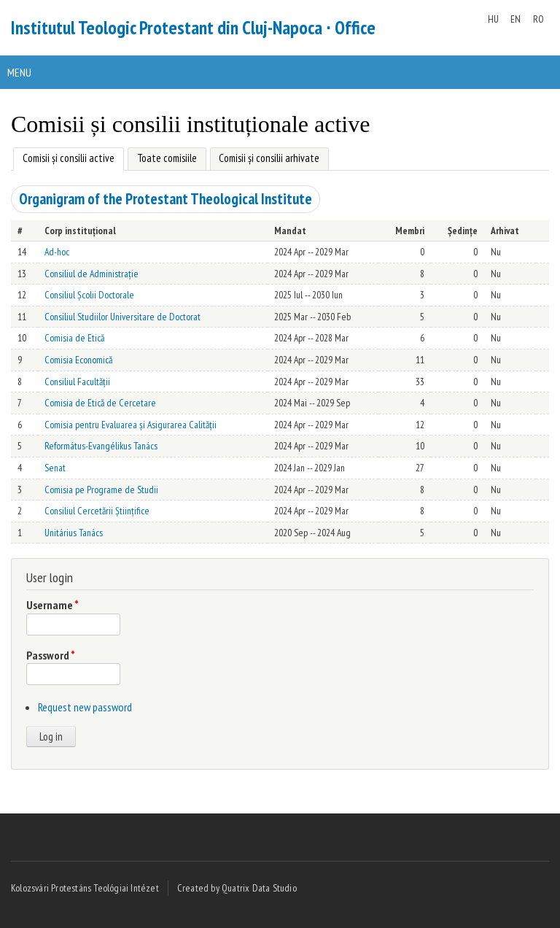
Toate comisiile (167, 158)
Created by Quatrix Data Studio (237, 888)
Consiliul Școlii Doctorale (89, 295)
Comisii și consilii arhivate (269, 158)
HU (493, 19)
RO (538, 19)
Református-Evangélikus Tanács (101, 446)
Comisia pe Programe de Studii (101, 490)
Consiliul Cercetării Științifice (97, 511)
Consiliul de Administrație (92, 274)
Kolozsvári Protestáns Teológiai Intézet (85, 888)
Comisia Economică (78, 360)
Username (52, 605)
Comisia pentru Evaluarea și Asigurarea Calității (131, 425)
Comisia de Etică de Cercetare (100, 403)
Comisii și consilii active (64, 156)
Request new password (85, 707)
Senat (55, 468)
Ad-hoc (57, 252)
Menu (19, 72)
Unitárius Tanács (74, 533)
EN (516, 19)
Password (51, 655)
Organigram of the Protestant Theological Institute (166, 199)
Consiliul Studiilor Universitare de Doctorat (122, 317)
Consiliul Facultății (77, 382)
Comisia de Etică (74, 338)
